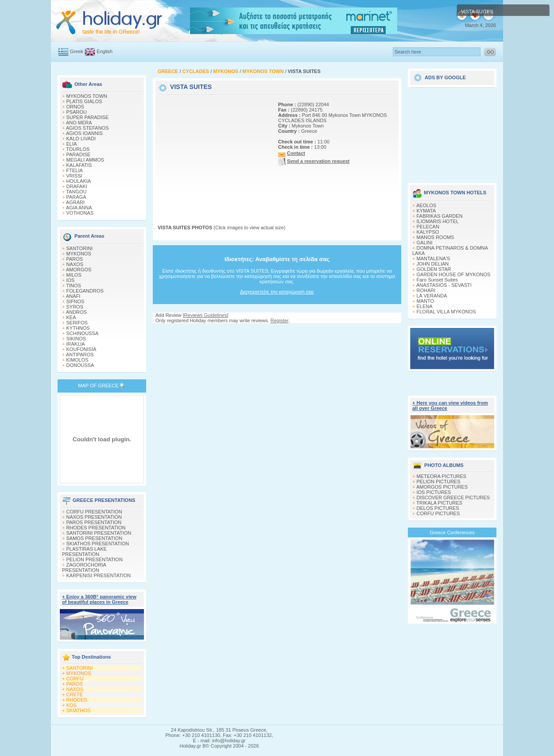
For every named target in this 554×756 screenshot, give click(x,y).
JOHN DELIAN (433, 264)
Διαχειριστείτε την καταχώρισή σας (277, 292)
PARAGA (76, 197)
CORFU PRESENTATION (94, 512)
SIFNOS (76, 301)
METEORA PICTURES (442, 476)
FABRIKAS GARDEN (440, 216)
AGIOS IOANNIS (84, 133)
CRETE (75, 694)
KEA (71, 317)
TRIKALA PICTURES (439, 503)
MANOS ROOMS (436, 237)
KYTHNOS (78, 328)
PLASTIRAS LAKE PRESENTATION (84, 552)
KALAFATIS (79, 165)
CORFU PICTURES (438, 513)
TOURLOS (78, 149)
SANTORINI (80, 248)
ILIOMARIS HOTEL (438, 221)
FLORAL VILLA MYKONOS (446, 312)
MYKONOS (79, 254)
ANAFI (73, 296)
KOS (72, 705)
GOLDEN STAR (434, 269)
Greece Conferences (452, 532)
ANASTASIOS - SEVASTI (444, 285)
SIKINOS (76, 339)
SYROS (75, 307)
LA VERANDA (432, 296)
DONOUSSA (80, 365)
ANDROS (76, 312)
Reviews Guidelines (206, 315)
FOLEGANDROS (85, 291)
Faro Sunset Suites (438, 280)
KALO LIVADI (81, 139)
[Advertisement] (213, 152)
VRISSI (74, 176)
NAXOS (75, 264)
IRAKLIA (76, 344)
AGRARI (75, 202)
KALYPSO (428, 232)
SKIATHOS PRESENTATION (98, 544)
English (105, 51)
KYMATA (426, 211)
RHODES (77, 700)
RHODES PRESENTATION (96, 528)
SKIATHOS (79, 710)
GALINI (425, 243)
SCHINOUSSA (83, 333)
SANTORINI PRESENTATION (99, 533)
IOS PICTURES (434, 492)
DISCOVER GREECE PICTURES (453, 498)
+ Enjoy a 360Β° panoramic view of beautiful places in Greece (99, 599)
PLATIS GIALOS (84, 101)
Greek (77, 51)
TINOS (74, 285)
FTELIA (75, 170)
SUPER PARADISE (88, 117)
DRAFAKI (77, 186)
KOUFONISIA (81, 349)
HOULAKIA (79, 181)
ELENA (425, 306)
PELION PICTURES (439, 482)
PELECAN (428, 227)
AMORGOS (79, 270)
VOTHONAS (80, 213)
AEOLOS (426, 205)
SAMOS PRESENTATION (95, 538)
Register (279, 320)
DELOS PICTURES (438, 508)
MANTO (426, 301)
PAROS (75, 259)
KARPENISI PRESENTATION (99, 575)
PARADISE (79, 154)
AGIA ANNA (79, 208)
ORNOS (75, 107)
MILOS (74, 275)
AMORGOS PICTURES (442, 487)
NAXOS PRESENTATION (94, 517)
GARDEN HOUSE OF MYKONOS (454, 274)
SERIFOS (77, 323)
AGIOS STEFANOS (87, 128)
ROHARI (426, 290)
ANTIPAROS (80, 355)
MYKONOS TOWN (87, 96)
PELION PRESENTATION (95, 559)
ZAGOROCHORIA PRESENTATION (84, 567)
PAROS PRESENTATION (94, 522)
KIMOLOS (77, 360)
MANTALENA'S (434, 258)
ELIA (72, 144)
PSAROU (77, 112)
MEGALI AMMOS (85, 160)
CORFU (75, 679)
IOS (71, 280)
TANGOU (76, 192)
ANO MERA (79, 123)
